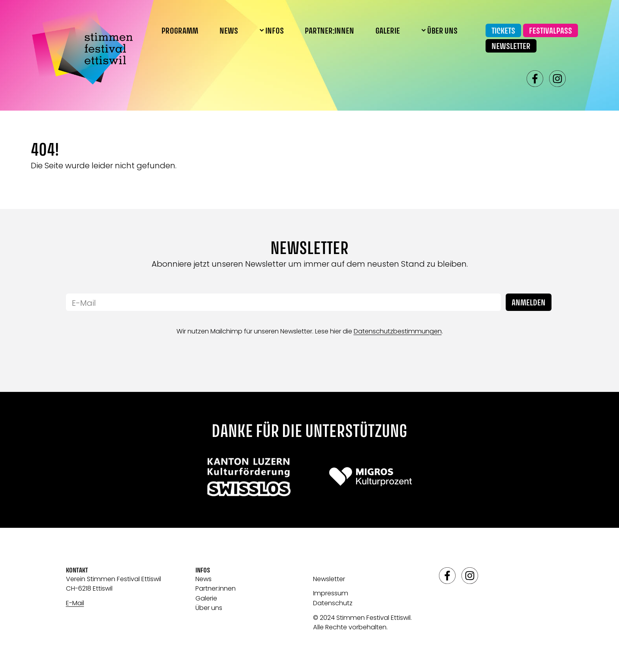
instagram (557, 79)
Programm (180, 31)
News (229, 31)
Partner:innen (329, 31)
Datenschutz (333, 603)
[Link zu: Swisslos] (249, 476)
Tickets (503, 31)
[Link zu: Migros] (370, 476)
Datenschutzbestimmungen (398, 331)
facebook (535, 79)
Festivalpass (551, 31)
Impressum (331, 593)
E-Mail (75, 603)
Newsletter (511, 47)
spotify (580, 79)
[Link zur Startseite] (82, 47)
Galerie (388, 31)
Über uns (209, 608)
